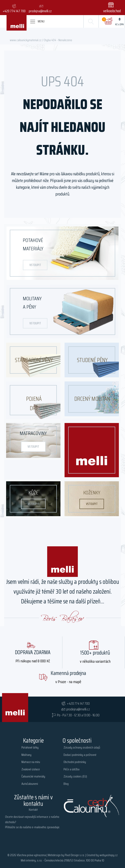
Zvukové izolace (31, 769)
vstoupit (35, 265)
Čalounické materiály (33, 776)
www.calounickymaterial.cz (26, 40)
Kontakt (33, 810)
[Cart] (108, 21)
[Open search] (91, 21)
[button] (113, 8)
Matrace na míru (31, 762)
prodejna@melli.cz (78, 709)
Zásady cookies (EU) (75, 776)
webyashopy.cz (109, 855)
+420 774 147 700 (78, 703)
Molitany (26, 755)
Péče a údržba (71, 769)
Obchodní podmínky (75, 762)
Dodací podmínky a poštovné (80, 755)
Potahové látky (30, 747)
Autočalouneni (30, 784)
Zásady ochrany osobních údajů (82, 747)
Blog (66, 784)
